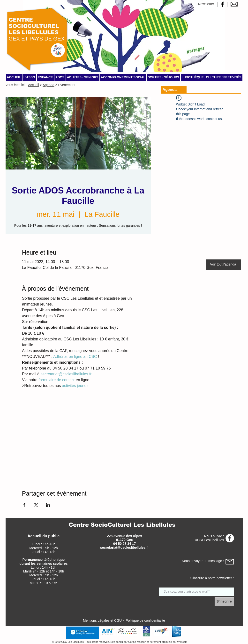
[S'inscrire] (224, 602)
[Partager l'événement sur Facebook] (24, 505)
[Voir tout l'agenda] (223, 265)
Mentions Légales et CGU (102, 620)
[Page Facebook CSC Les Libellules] (222, 4)
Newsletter (206, 4)
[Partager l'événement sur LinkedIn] (48, 505)
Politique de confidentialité (145, 620)
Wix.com (182, 642)
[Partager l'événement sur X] (36, 505)
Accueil (34, 85)
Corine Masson (137, 642)
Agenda (48, 85)
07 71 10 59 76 (46, 583)
